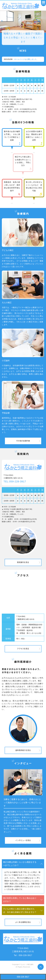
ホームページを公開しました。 (26, 59)
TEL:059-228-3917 (15, 481)
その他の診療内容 (23, 441)
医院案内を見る (23, 562)
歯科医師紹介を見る (23, 750)
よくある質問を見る (23, 922)
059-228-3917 (23, 977)
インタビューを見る (23, 840)
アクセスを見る (23, 649)
